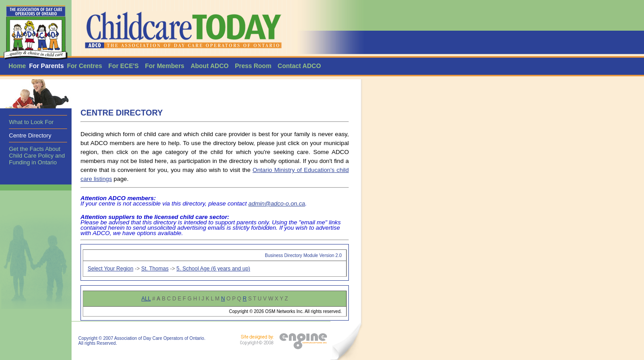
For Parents (47, 66)
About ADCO (210, 66)
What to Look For (31, 122)
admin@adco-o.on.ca (277, 204)
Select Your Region (110, 269)
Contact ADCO (299, 66)
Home (17, 66)
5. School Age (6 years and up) (214, 269)
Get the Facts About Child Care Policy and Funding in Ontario (37, 156)
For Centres (85, 66)
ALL (146, 299)
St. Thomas (155, 269)
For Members (165, 66)
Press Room (253, 66)
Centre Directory (30, 135)
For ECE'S (123, 66)
